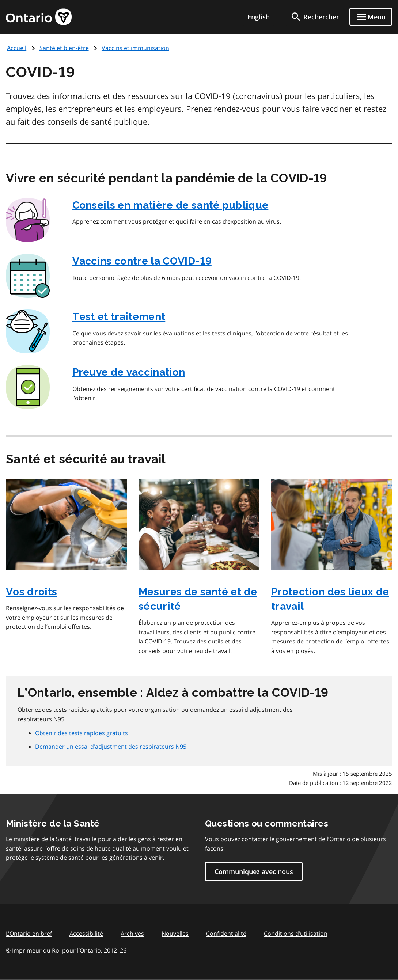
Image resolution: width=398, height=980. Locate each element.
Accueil (17, 48)
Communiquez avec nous (254, 871)
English (259, 17)
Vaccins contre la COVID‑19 (142, 261)
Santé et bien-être (64, 48)
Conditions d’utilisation (296, 934)
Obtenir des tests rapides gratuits (82, 733)
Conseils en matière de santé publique (170, 205)
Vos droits (31, 592)
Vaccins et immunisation (135, 48)
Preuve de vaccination (129, 372)
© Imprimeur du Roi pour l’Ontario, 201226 (66, 950)
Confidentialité (226, 934)
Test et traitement (119, 317)
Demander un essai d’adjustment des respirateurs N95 (111, 747)
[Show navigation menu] (371, 17)
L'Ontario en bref (29, 934)
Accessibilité (86, 934)
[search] (315, 17)
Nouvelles (175, 934)
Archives (132, 934)
